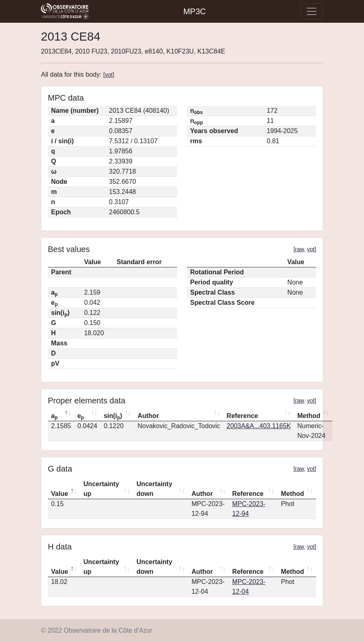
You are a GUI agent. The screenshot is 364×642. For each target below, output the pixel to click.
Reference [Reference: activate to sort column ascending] (242, 416)
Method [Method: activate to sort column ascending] (309, 416)
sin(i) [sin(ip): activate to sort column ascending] (113, 416)
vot (109, 75)
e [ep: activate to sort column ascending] (81, 416)
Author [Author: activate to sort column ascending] (148, 416)
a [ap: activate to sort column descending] (54, 416)
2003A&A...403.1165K (259, 426)
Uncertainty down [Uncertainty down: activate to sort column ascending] (154, 489)
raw (300, 249)
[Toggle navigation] (312, 11)
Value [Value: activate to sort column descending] (60, 494)
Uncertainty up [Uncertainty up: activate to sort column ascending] (101, 489)
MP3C (195, 11)
